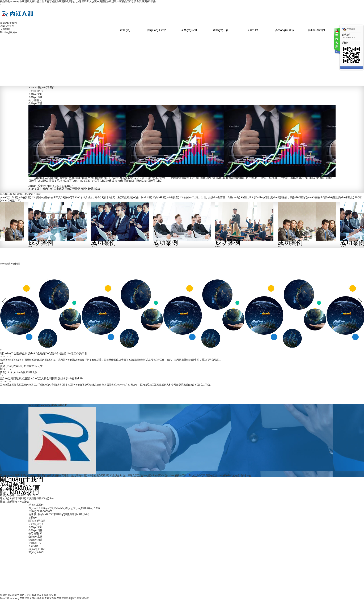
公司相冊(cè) (35, 100)
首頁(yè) (125, 30)
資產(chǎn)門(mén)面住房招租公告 (21, 366)
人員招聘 (252, 30)
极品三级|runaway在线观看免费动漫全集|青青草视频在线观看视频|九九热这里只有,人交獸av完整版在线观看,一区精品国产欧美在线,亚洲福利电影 (78, 1)
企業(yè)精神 (35, 97)
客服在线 (337, 41)
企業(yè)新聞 (189, 30)
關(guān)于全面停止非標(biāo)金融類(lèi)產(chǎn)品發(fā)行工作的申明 (44, 353)
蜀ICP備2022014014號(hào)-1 (216, 576)
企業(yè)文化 (35, 94)
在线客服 (349, 29)
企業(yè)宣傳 (35, 103)
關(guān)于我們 (157, 30)
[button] (360, 301)
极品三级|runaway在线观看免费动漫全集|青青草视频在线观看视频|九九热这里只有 (44, 598)
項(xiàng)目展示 (284, 30)
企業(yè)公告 (221, 30)
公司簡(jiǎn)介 (36, 91)
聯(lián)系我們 (316, 30)
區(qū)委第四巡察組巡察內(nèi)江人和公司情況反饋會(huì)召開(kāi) (41, 378)
